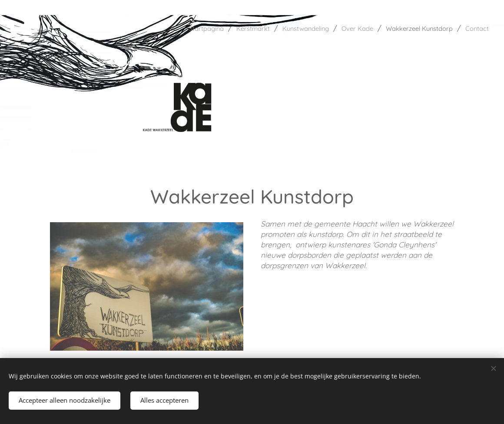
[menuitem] (172, 28)
